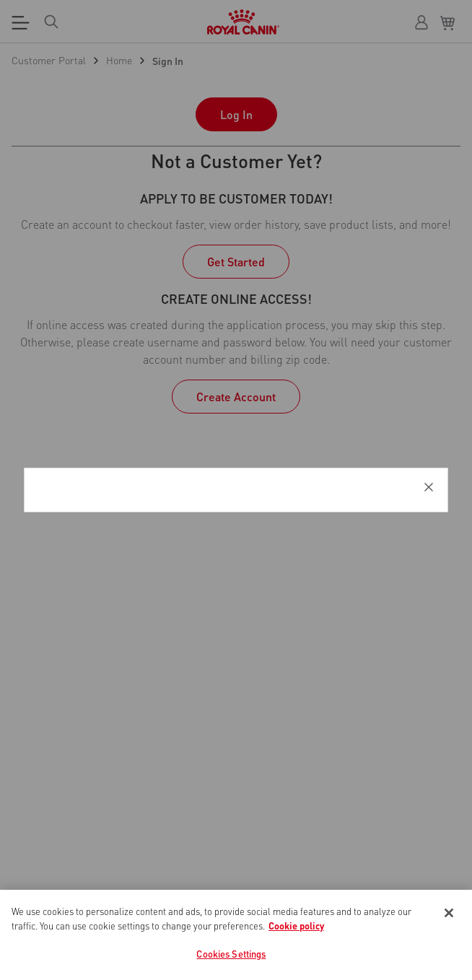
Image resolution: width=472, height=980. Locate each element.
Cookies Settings (231, 954)
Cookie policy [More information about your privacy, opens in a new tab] (296, 926)
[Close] (449, 913)
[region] (236, 935)
